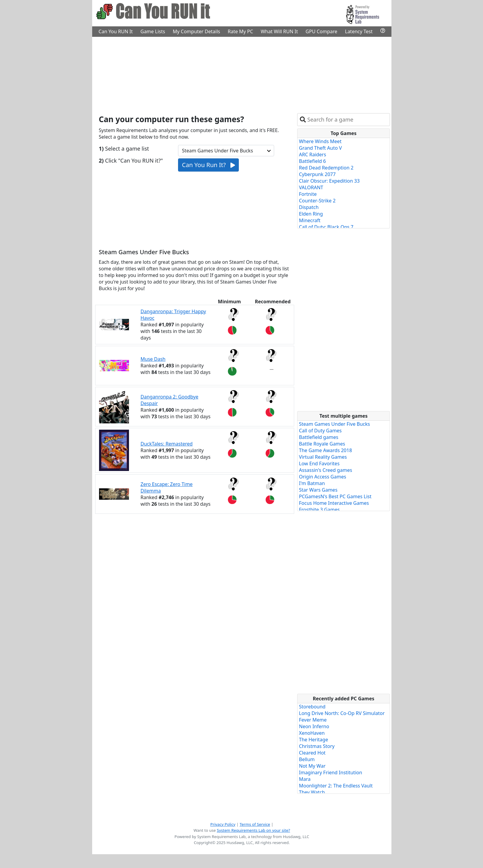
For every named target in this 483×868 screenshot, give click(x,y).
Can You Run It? (208, 165)
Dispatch (309, 207)
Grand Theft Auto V (320, 148)
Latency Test (359, 31)
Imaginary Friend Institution (331, 772)
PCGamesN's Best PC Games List (335, 496)
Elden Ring (311, 214)
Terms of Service (255, 824)
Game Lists (153, 31)
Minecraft (310, 220)
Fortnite (308, 194)
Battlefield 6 (312, 161)
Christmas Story (317, 746)
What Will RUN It (279, 31)
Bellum (307, 759)
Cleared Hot (312, 753)
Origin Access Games (323, 477)
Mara (305, 779)
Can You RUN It (116, 31)
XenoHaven (312, 733)
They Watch (312, 792)
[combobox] (347, 120)
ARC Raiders (313, 154)
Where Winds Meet (320, 141)
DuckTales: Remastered (167, 444)
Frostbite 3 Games (319, 510)
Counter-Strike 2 (317, 201)
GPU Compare (321, 31)
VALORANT (311, 187)
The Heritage (313, 740)
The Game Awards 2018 (325, 450)
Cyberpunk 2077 (317, 174)
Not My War (312, 766)
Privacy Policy (223, 824)
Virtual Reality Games (323, 457)
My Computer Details (196, 31)
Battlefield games (319, 437)
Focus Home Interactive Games (334, 503)
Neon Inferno (314, 726)
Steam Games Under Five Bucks (334, 424)
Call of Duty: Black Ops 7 (326, 227)
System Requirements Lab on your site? (253, 830)
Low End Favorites (319, 463)
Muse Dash (153, 359)
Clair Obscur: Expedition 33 (329, 181)
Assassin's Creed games (326, 470)
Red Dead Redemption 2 (326, 168)
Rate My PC (240, 31)
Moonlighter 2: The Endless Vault (336, 786)
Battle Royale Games (322, 444)
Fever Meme (313, 720)
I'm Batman (312, 483)
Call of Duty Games (320, 431)
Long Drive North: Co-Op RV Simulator (342, 713)
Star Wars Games (318, 490)
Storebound (312, 707)
